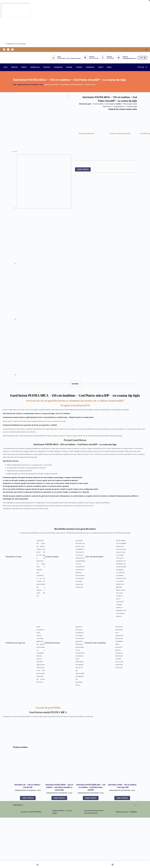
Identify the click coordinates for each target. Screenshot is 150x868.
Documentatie (90, 67)
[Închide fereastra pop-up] (149, 1)
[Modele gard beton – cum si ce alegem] (48, 812)
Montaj (109, 67)
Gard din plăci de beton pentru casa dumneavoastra (94, 812)
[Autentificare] (146, 50)
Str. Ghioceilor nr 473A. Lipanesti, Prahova (69, 58)
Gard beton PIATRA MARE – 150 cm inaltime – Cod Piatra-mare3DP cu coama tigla (59, 787)
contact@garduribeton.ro (129, 58)
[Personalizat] (37, 865)
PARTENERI (69, 67)
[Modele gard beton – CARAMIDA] (111, 812)
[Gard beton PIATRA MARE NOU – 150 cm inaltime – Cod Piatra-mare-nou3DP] (91, 766)
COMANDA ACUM (35, 67)
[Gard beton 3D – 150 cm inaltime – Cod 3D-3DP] (28, 766)
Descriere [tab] (75, 384)
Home (15, 85)
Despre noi (14, 67)
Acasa (6, 67)
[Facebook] (4, 50)
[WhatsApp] (12, 50)
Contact (101, 67)
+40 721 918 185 (94, 58)
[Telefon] (113, 865)
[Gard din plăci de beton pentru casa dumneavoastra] (79, 812)
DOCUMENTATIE (58, 67)
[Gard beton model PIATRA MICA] (16, 812)
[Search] (146, 67)
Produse (24, 67)
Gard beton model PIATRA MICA (31, 812)
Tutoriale (79, 67)
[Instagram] (8, 50)
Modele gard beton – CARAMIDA (126, 812)
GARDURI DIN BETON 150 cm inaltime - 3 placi (30, 85)
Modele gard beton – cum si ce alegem (62, 812)
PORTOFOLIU (47, 67)
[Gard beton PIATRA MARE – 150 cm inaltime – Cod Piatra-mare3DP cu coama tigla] (59, 766)
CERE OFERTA (83, 169)
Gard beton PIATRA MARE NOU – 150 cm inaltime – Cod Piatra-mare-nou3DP (91, 787)
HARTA (142, 58)
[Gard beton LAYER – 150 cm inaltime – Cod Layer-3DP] (122, 766)
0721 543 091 (110, 58)
